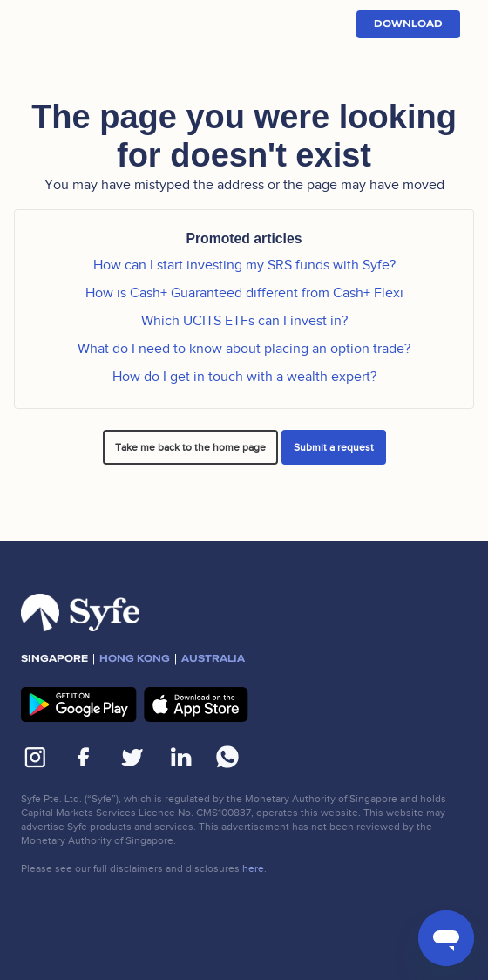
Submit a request (334, 447)
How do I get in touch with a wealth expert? (244, 377)
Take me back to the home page (190, 447)
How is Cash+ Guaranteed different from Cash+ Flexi (244, 293)
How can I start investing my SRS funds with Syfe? (244, 265)
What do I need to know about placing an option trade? (244, 349)
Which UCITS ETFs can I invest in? (244, 321)
